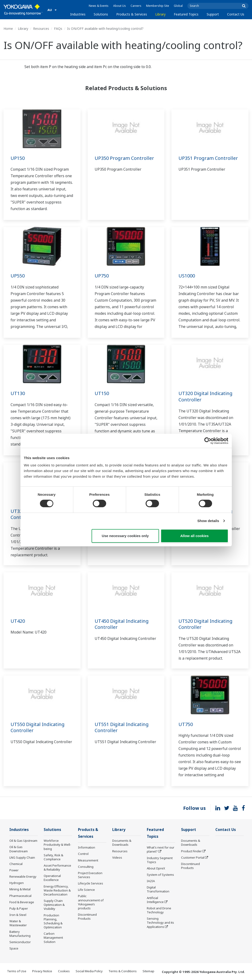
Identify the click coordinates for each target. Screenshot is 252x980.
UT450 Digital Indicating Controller (122, 624)
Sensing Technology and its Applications (160, 922)
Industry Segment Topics (160, 860)
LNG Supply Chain (22, 857)
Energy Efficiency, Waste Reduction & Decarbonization (57, 890)
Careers (136, 6)
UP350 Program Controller (124, 158)
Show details (208, 521)
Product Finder (191, 851)
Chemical (16, 864)
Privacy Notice (42, 971)
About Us (120, 6)
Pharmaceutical (20, 896)
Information (87, 847)
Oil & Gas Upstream (23, 841)
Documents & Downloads (122, 843)
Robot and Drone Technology (159, 910)
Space (14, 948)
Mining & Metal (20, 889)
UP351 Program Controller (208, 158)
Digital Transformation (158, 889)
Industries (78, 14)
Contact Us (236, 14)
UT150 (102, 393)
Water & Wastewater (18, 923)
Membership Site (158, 6)
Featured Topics (186, 14)
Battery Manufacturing (20, 934)
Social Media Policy (89, 971)
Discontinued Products (87, 917)
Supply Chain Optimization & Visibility (54, 905)
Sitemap (148, 971)
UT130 (18, 393)
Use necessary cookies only (125, 536)
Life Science (86, 890)
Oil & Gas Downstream (19, 849)
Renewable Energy (23, 876)
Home (8, 29)
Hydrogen (17, 883)
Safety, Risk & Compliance (53, 857)
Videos (117, 857)
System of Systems (160, 875)
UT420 (18, 621)
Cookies (64, 971)
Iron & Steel (18, 915)
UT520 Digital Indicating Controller (205, 624)
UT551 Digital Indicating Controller (122, 727)
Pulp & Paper (19, 908)
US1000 (187, 276)
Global (178, 6)
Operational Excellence (52, 878)
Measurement (88, 860)
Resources (41, 29)
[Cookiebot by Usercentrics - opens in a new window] (208, 441)
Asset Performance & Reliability (57, 867)
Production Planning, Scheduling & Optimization (53, 921)
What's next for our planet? (161, 849)
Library (160, 14)
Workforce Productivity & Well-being (57, 845)
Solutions (101, 14)
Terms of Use (17, 971)
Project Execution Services (90, 875)
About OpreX (156, 868)
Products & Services (132, 14)
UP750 (102, 276)
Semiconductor (20, 942)
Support (213, 14)
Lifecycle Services (91, 883)
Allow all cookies (195, 536)
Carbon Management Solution (53, 938)
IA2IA (151, 881)
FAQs (58, 29)
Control (83, 854)
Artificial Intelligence (155, 900)
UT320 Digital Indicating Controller (205, 396)
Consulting (86, 867)
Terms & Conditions (123, 971)
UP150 (18, 158)
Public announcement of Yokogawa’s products (91, 902)
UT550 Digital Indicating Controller (38, 727)
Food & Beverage (22, 902)
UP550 (18, 276)
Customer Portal (193, 857)
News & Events (99, 6)
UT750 (186, 724)
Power (14, 870)
